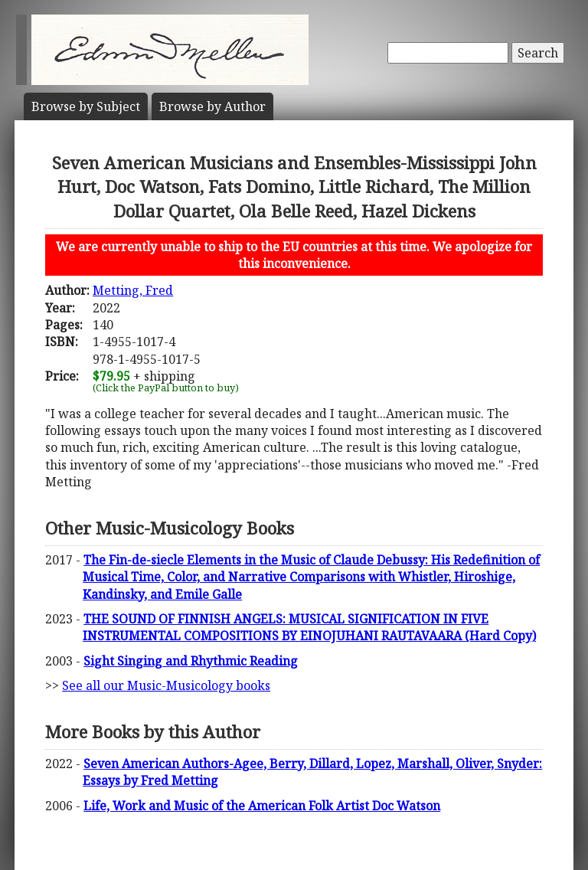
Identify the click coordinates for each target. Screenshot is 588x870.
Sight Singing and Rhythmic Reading (191, 661)
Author (212, 106)
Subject (86, 106)
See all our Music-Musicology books (166, 685)
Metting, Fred (133, 290)
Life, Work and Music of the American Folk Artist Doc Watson (262, 806)
